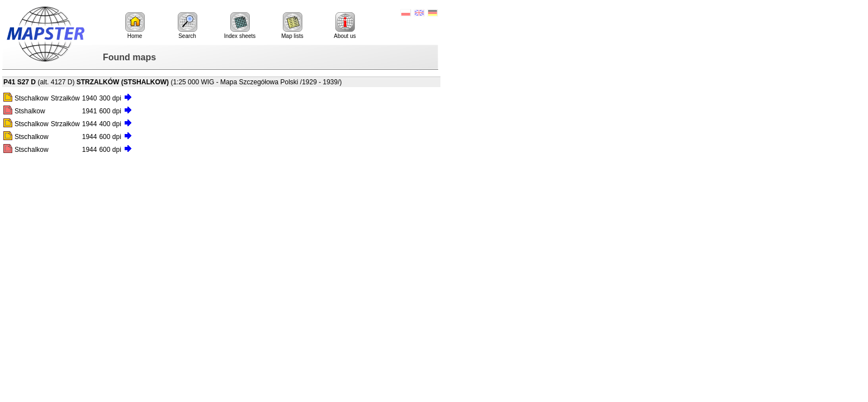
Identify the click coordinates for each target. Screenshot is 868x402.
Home (135, 26)
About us (345, 26)
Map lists (292, 26)
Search (188, 26)
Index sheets (240, 26)
